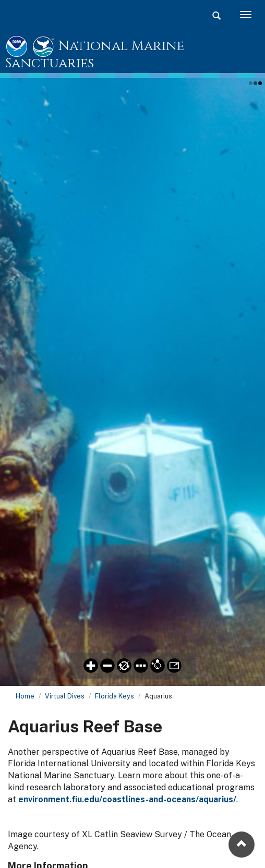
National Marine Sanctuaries (95, 55)
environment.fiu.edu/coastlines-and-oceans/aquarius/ (127, 799)
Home (25, 696)
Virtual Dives (65, 696)
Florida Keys (115, 696)
